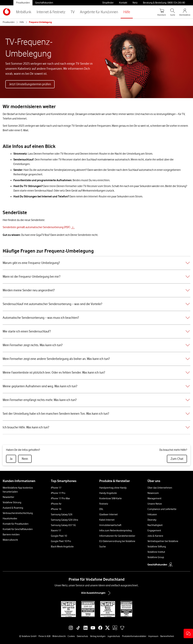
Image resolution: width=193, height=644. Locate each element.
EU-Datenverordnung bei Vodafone (117, 541)
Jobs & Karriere (155, 536)
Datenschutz (82, 636)
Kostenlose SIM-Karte (110, 498)
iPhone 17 (56, 488)
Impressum (153, 636)
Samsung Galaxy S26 (62, 514)
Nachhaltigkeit (155, 525)
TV (73, 12)
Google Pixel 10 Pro (61, 541)
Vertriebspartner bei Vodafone (163, 541)
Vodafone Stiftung (157, 547)
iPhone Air (56, 504)
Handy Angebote (108, 493)
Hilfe (127, 12)
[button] (188, 633)
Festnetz (104, 504)
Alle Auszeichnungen (97, 593)
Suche (103, 547)
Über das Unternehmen (160, 488)
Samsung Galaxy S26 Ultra (64, 520)
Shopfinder (108, 3)
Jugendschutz (114, 636)
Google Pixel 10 (59, 536)
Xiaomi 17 (56, 531)
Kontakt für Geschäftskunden (18, 529)
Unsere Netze (155, 504)
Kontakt (123, 3)
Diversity (152, 520)
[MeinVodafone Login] (185, 12)
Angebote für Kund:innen (99, 12)
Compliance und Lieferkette (162, 509)
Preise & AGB (44, 636)
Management (154, 498)
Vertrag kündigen (98, 636)
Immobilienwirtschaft (110, 525)
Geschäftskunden (44, 3)
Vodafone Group (156, 557)
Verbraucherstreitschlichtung (18, 513)
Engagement (154, 531)
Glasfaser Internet (108, 514)
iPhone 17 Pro (58, 493)
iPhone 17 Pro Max (60, 498)
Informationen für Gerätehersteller (117, 536)
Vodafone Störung (12, 502)
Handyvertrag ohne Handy (113, 488)
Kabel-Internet (107, 520)
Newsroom (153, 493)
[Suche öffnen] (173, 12)
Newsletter (8, 497)
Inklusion (152, 514)
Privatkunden (23, 3)
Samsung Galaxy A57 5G (63, 525)
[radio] (11, 459)
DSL (101, 509)
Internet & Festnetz (51, 12)
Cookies (71, 636)
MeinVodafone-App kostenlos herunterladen (18, 490)
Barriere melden (11, 535)
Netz (135, 3)
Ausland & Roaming (13, 508)
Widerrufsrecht (10, 540)
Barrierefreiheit (167, 636)
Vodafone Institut (156, 552)
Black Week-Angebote (62, 547)
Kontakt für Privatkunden (16, 524)
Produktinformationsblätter (134, 636)
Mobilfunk (24, 12)
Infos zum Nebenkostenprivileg (115, 531)
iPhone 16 (56, 509)
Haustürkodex (10, 518)
